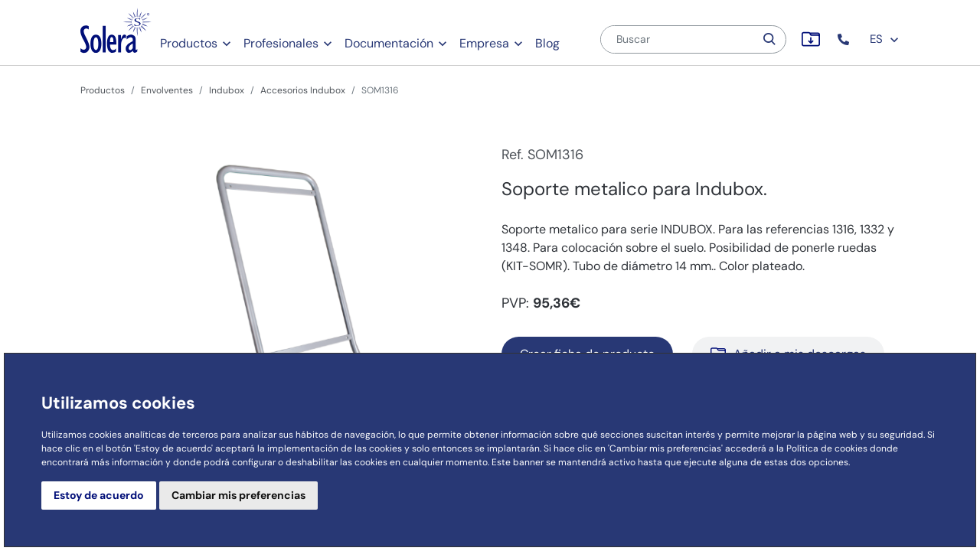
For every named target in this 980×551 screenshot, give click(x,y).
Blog (547, 43)
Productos (189, 43)
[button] (845, 39)
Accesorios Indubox (303, 90)
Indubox (227, 90)
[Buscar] (678, 39)
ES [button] (885, 39)
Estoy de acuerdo (99, 495)
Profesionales (281, 43)
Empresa (484, 43)
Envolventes (167, 90)
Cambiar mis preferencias (238, 495)
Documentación (389, 43)
